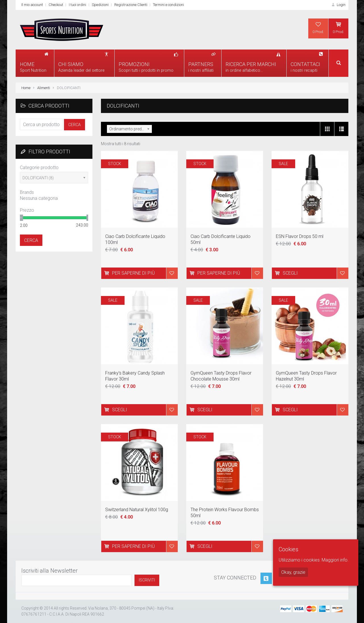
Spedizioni (100, 5)
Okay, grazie (293, 572)
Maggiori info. (335, 560)
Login (338, 5)
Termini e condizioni (168, 5)
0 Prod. (318, 28)
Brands (27, 192)
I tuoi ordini (77, 5)
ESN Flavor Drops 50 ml (300, 236)
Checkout (56, 5)
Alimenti (44, 88)
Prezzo (27, 210)
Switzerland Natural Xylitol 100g (137, 510)
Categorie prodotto (39, 167)
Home (26, 88)
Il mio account (32, 5)
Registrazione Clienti (131, 5)
